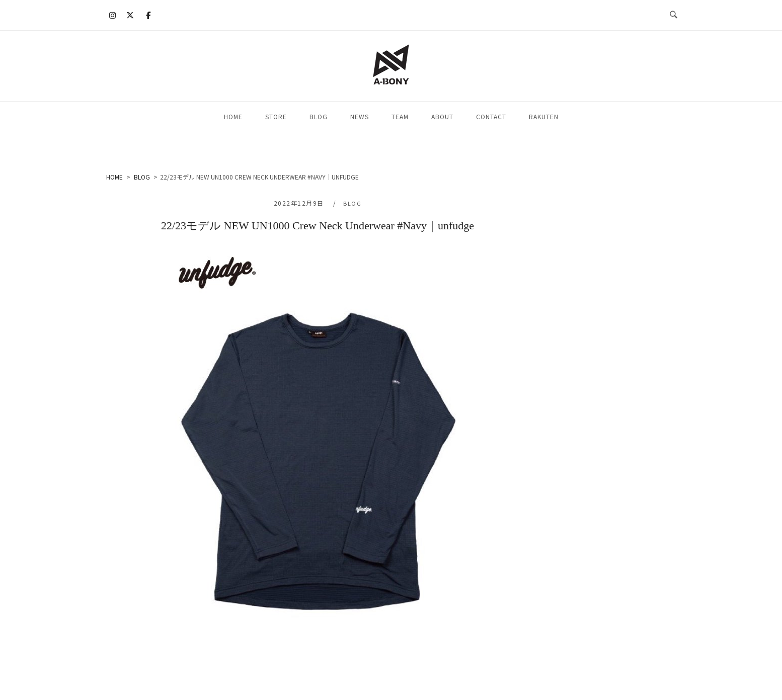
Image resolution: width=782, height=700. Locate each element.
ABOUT (442, 116)
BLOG (319, 116)
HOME (233, 116)
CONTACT (491, 116)
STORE (276, 116)
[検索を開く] (674, 15)
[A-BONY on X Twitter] (130, 15)
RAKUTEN (544, 116)
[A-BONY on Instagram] (113, 15)
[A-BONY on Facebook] (148, 15)
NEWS (360, 116)
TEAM (400, 116)
